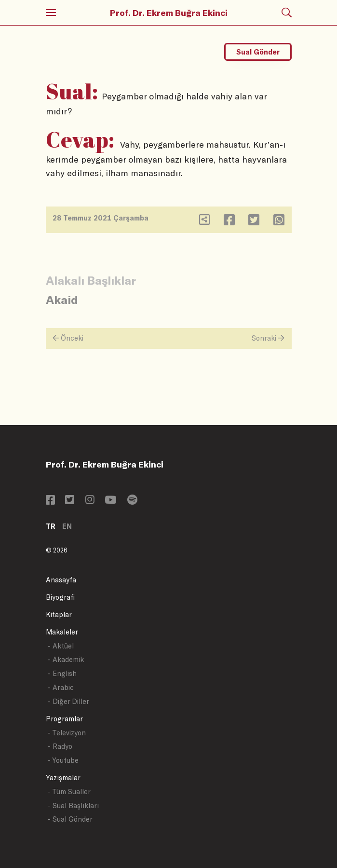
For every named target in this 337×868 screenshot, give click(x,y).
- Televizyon (67, 733)
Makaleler (62, 632)
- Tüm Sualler (69, 792)
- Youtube (63, 760)
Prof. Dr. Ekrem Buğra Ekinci (169, 13)
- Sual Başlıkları (73, 806)
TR (51, 526)
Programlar (64, 719)
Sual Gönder (258, 52)
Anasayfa (61, 580)
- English (62, 673)
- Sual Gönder (70, 819)
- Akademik (66, 659)
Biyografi (60, 597)
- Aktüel (61, 646)
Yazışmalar (63, 778)
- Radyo (60, 746)
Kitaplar (59, 614)
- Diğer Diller (68, 701)
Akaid (62, 299)
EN (67, 526)
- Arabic (61, 687)
